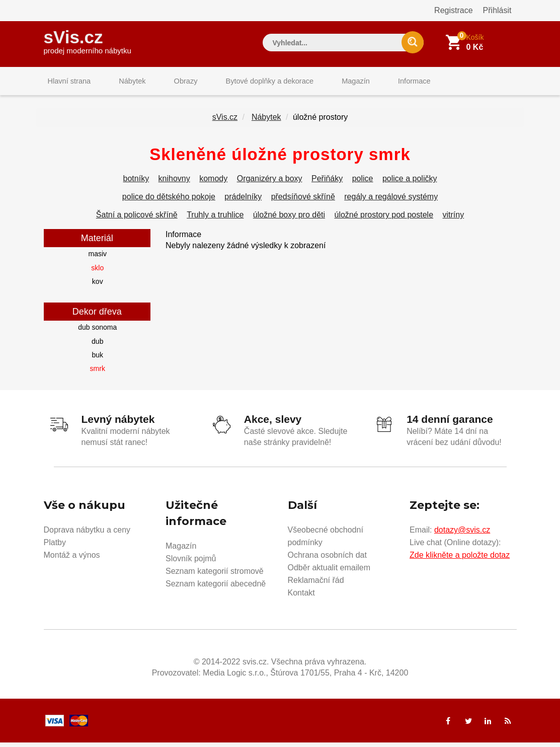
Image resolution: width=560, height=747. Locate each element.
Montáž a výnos (72, 559)
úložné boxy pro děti (289, 221)
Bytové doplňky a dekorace (246, 83)
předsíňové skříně (303, 203)
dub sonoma (97, 333)
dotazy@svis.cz (462, 534)
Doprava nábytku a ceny (87, 534)
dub (97, 347)
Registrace (453, 10)
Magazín (326, 83)
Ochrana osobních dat (327, 559)
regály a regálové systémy (391, 203)
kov (98, 287)
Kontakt (301, 597)
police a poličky (410, 184)
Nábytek (122, 83)
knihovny (174, 184)
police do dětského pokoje (169, 203)
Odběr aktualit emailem (329, 572)
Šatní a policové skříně (137, 221)
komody (213, 184)
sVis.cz (88, 40)
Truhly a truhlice (215, 221)
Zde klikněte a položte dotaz (460, 559)
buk (97, 361)
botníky (136, 184)
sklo (97, 273)
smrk (98, 375)
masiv (97, 260)
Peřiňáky (327, 184)
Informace (377, 83)
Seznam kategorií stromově (215, 576)
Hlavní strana (66, 83)
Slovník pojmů (191, 563)
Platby (55, 547)
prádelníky (243, 203)
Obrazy (168, 83)
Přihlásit (497, 10)
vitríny (454, 221)
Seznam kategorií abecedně (216, 588)
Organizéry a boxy (270, 184)
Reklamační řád (316, 585)
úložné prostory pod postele (384, 221)
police (363, 184)
